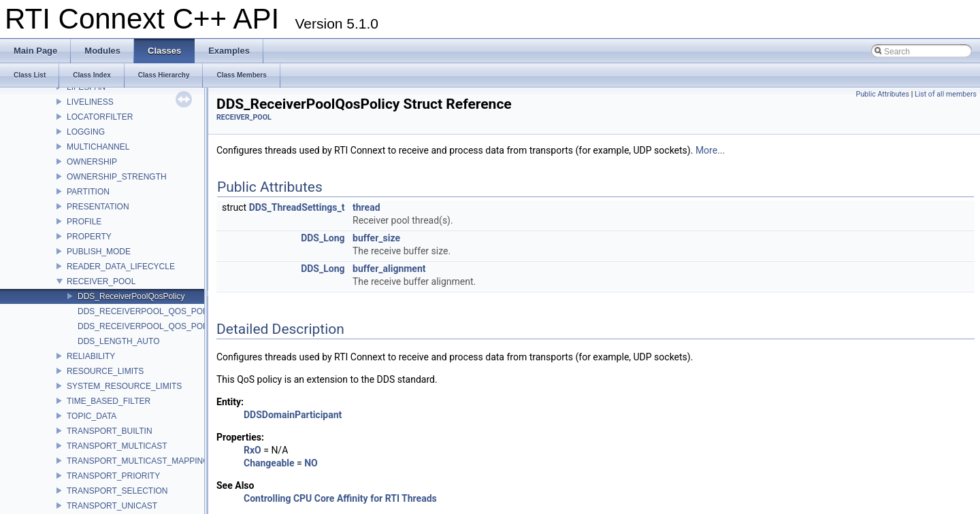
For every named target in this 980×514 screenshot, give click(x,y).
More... (710, 150)
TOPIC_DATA (92, 416)
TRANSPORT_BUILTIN (110, 431)
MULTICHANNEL (98, 147)
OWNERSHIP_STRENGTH (117, 177)
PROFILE (84, 222)
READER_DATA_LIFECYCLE (121, 267)
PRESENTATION (98, 207)
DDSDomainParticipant (293, 415)
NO (311, 463)
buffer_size (376, 238)
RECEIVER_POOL (101, 281)
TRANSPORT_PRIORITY (113, 476)
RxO (252, 450)
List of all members (946, 94)
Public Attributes (882, 94)
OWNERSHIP (92, 162)
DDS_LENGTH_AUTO (118, 341)
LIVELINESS (90, 102)
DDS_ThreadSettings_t (297, 207)
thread (366, 207)
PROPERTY (89, 237)
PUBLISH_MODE (99, 252)
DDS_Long (323, 238)
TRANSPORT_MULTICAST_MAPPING (138, 461)
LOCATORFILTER (100, 117)
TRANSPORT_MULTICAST (117, 446)
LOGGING (86, 132)
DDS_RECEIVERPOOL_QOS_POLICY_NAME (163, 326)
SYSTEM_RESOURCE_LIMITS (124, 386)
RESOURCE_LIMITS (105, 371)
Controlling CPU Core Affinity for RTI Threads (340, 498)
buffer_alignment (389, 269)
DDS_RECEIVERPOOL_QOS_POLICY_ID (156, 311)
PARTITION (88, 192)
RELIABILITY (91, 356)
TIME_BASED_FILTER (109, 401)
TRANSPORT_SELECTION (117, 491)
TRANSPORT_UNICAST (112, 506)
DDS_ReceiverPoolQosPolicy (131, 296)
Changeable (269, 463)
